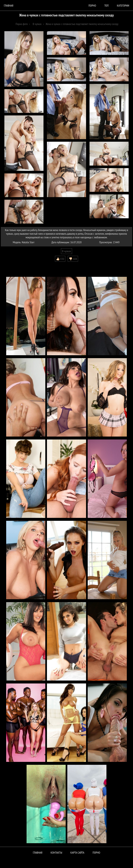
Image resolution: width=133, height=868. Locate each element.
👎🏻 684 (73, 259)
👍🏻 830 (60, 259)
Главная (9, 5)
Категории (123, 5)
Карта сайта (77, 852)
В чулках (66, 251)
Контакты (56, 852)
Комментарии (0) (12, 264)
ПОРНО (96, 852)
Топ (106, 5)
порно (92, 5)
